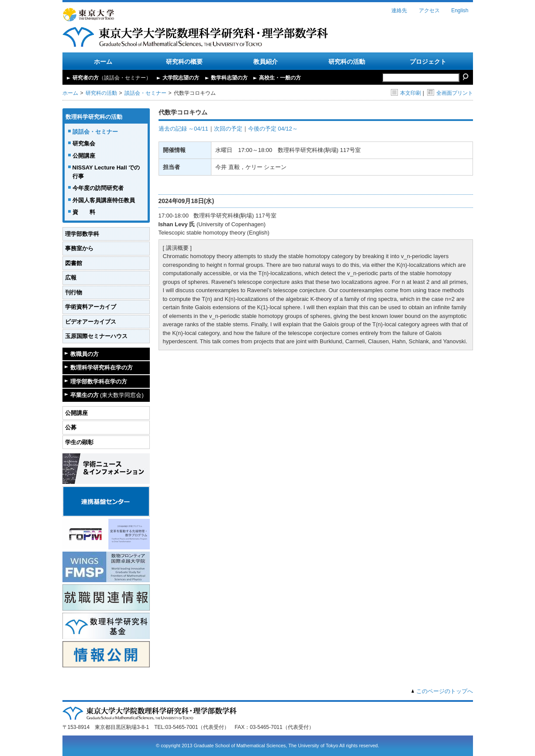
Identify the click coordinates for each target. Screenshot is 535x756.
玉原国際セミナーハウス (96, 336)
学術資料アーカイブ (91, 307)
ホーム (103, 62)
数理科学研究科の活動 (94, 117)
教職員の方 (85, 354)
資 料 (84, 212)
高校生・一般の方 (280, 78)
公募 (71, 427)
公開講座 (84, 156)
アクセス (429, 10)
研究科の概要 (184, 62)
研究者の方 (112, 78)
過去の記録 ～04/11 (183, 129)
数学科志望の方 (229, 78)
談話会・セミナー (145, 93)
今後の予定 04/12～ (273, 129)
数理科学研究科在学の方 (102, 368)
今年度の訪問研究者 (98, 188)
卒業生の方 (107, 395)
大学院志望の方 (181, 78)
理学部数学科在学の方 (99, 381)
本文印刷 (406, 93)
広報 (71, 278)
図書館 (74, 263)
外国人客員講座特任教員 (104, 200)
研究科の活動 (347, 62)
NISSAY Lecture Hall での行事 (106, 172)
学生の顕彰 (79, 442)
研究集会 (84, 143)
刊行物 (74, 292)
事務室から (79, 248)
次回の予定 (228, 129)
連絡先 (399, 10)
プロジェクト (428, 62)
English (460, 10)
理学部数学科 (82, 234)
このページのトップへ (445, 691)
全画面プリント (450, 93)
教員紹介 (266, 62)
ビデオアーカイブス (91, 322)
